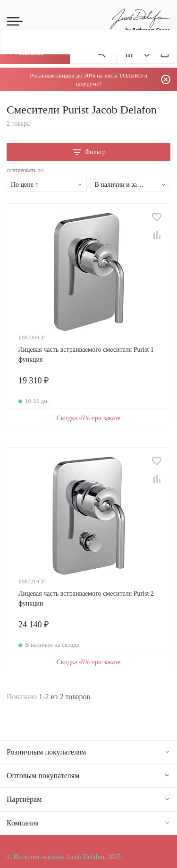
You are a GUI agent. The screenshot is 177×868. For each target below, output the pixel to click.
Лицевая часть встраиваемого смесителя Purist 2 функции (86, 599)
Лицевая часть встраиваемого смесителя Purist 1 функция (86, 355)
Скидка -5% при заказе (89, 418)
